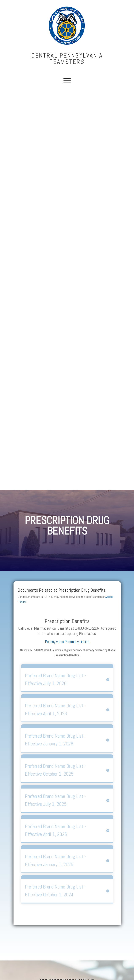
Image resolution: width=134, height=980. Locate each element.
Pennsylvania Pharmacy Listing (67, 642)
